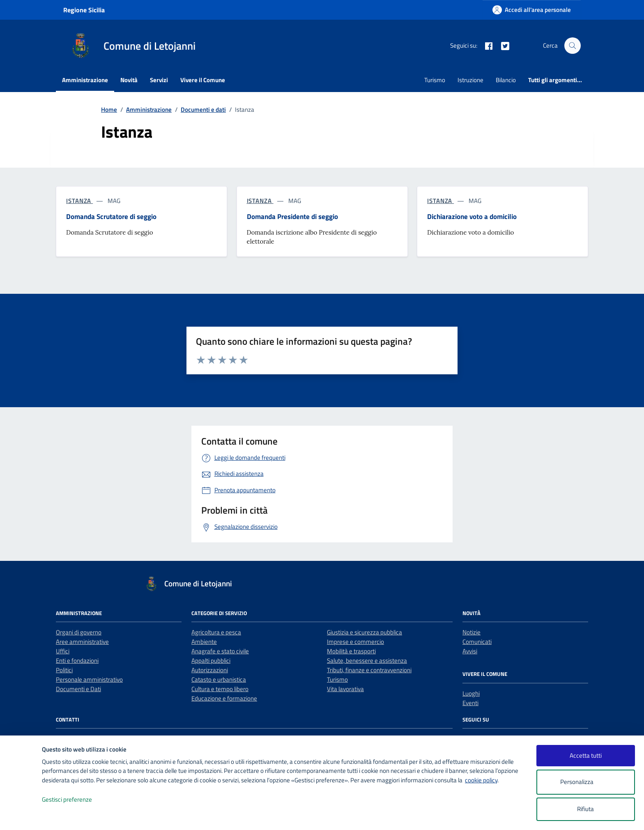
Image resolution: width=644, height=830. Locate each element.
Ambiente (204, 642)
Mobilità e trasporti (351, 651)
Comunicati (477, 642)
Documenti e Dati (78, 689)
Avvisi (470, 651)
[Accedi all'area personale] (532, 10)
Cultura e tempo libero (220, 689)
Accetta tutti (586, 755)
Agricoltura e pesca (216, 632)
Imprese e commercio (355, 642)
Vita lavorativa (345, 689)
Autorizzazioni (210, 670)
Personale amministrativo (89, 679)
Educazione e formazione (224, 698)
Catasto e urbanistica (219, 679)
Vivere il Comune (203, 80)
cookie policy (481, 780)
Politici (64, 670)
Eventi (470, 703)
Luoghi (471, 693)
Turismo (435, 80)
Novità (129, 80)
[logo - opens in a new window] (21, 815)
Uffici (63, 651)
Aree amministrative (82, 642)
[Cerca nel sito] (573, 46)
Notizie (471, 632)
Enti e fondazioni (77, 661)
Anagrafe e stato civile (220, 651)
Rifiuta (585, 809)
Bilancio (506, 80)
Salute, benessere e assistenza (367, 661)
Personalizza (585, 782)
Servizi (159, 80)
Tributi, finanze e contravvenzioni (369, 670)
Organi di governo (79, 632)
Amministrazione (85, 80)
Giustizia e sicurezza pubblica (365, 632)
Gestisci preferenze (76, 800)
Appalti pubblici (211, 661)
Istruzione (470, 80)
